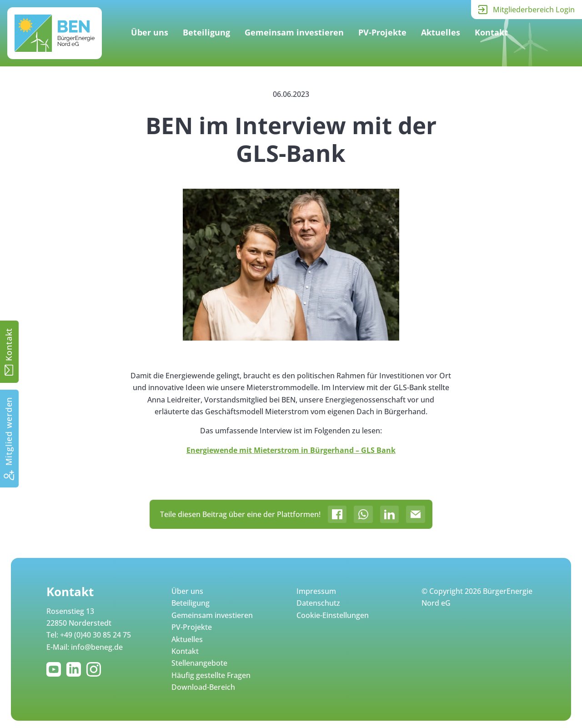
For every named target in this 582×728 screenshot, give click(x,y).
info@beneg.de (97, 647)
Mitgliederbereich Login (534, 10)
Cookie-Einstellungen (333, 615)
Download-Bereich (203, 687)
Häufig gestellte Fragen (211, 675)
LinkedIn (75, 669)
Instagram (95, 669)
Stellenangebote (199, 663)
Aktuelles (441, 32)
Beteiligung (206, 32)
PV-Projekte (382, 32)
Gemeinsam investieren (294, 32)
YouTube (55, 669)
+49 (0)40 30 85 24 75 (95, 635)
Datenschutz (318, 603)
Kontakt (491, 32)
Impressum (316, 591)
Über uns (150, 32)
